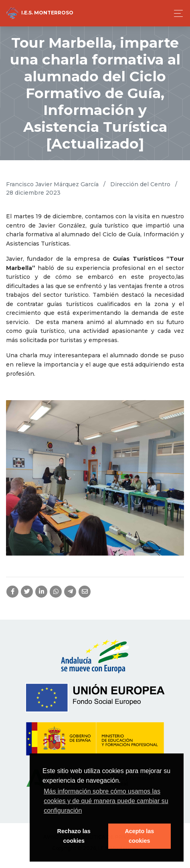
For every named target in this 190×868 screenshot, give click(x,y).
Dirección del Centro (140, 184)
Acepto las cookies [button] (139, 836)
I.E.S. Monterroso (40, 13)
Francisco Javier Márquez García (52, 184)
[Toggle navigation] (176, 13)
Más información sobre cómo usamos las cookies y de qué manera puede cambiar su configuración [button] (106, 801)
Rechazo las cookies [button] (74, 836)
